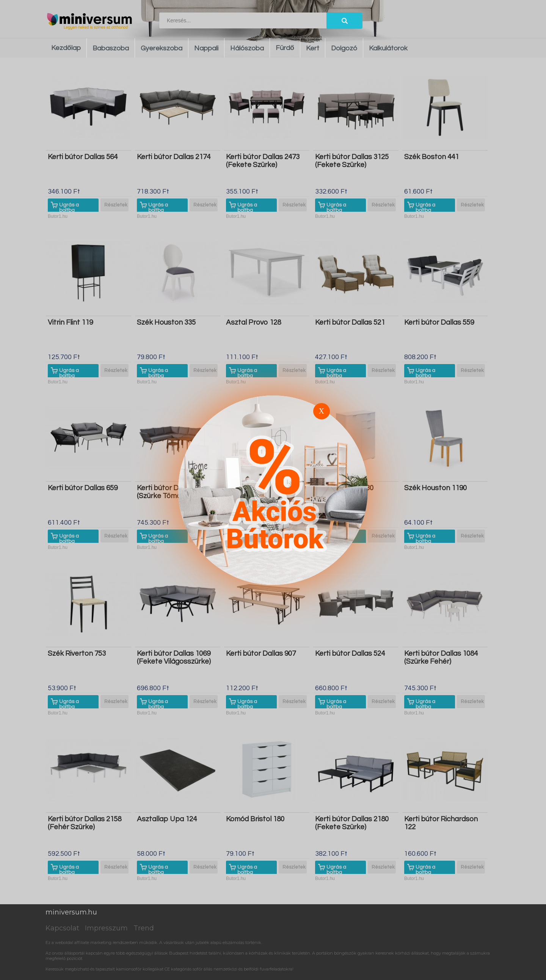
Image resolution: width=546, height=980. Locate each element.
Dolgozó (344, 48)
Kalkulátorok (388, 48)
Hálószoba (247, 48)
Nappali (206, 48)
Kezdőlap (66, 48)
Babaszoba (111, 48)
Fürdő (285, 48)
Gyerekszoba (162, 48)
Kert (313, 48)
